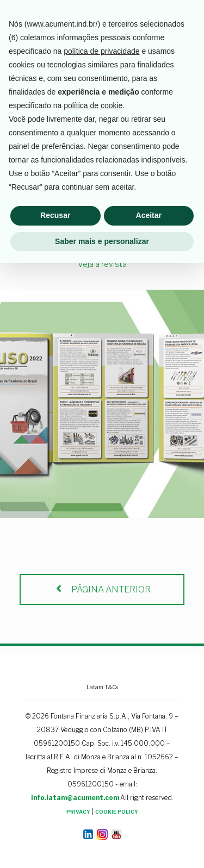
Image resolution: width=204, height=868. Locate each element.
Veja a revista (102, 264)
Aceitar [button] (149, 820)
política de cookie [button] (93, 710)
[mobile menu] (189, 16)
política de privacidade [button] (101, 656)
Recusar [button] (55, 820)
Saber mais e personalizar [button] (102, 846)
